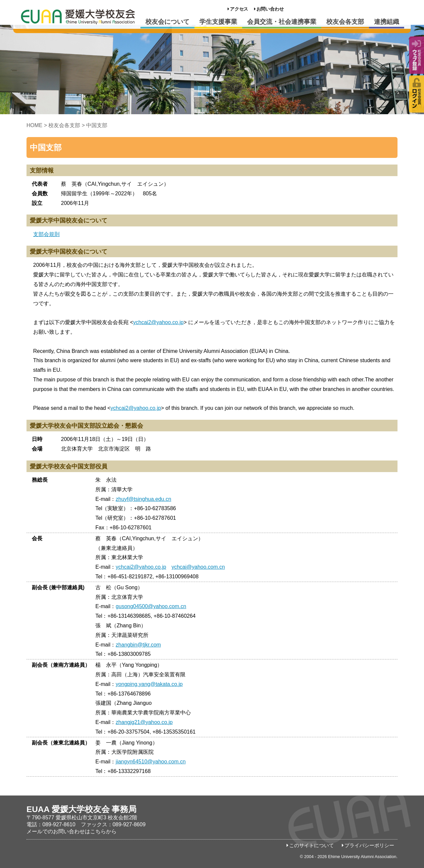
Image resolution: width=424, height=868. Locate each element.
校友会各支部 (345, 22)
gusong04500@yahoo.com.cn (151, 606)
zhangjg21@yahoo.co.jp (144, 722)
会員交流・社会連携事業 (282, 22)
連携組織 (387, 22)
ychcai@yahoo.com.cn (198, 567)
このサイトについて (312, 845)
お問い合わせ (270, 9)
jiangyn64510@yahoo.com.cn (151, 762)
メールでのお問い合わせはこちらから (72, 831)
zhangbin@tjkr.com (138, 645)
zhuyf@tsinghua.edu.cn (143, 499)
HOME (34, 125)
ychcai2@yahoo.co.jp (158, 322)
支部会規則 (46, 234)
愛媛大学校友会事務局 (78, 17)
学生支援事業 (218, 22)
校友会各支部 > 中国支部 (78, 125)
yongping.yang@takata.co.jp (149, 684)
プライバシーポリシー (369, 845)
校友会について (167, 22)
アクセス (239, 9)
